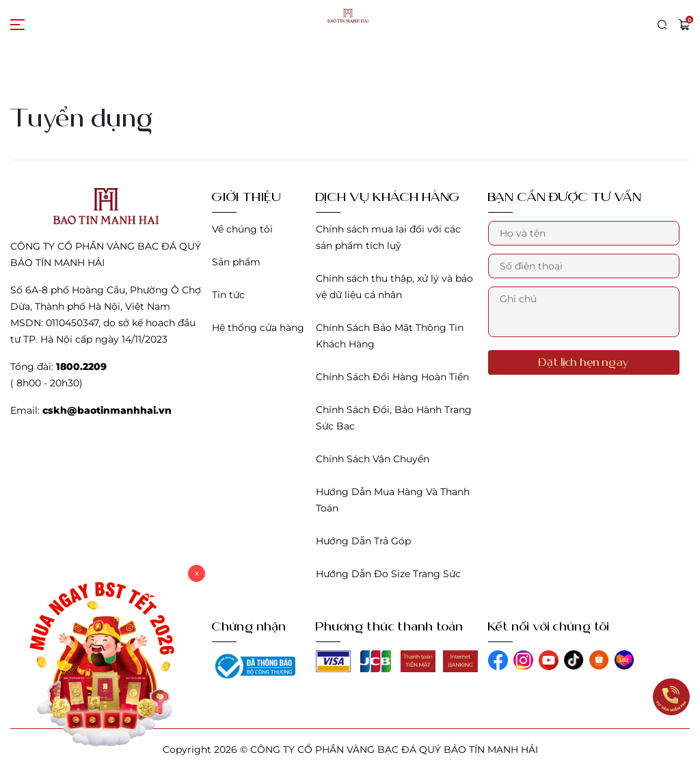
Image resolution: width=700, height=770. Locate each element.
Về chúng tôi (242, 229)
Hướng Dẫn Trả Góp (363, 541)
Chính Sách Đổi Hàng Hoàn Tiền (392, 377)
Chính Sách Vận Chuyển (373, 459)
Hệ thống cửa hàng (258, 328)
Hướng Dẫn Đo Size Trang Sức (388, 574)
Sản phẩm (236, 262)
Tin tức (228, 295)
